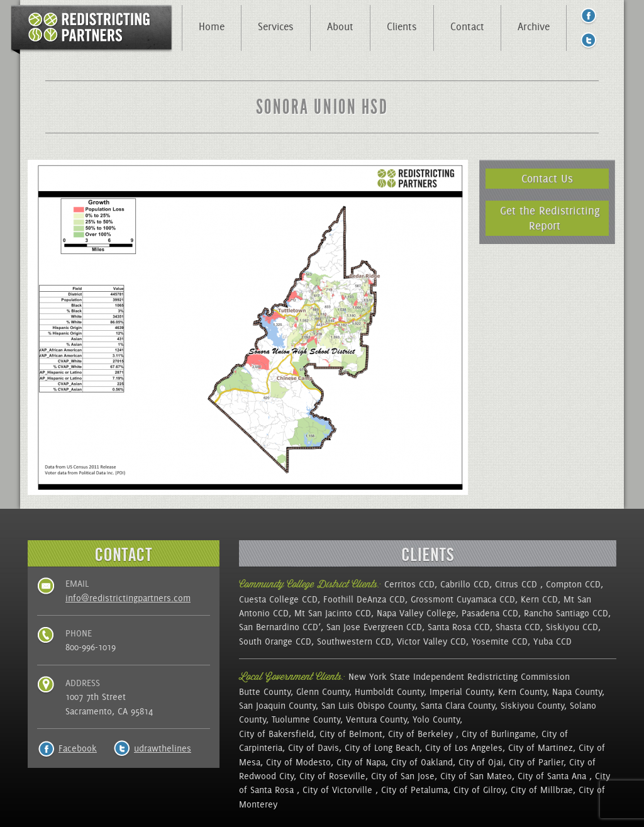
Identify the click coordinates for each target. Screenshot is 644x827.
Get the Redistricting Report (550, 218)
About (340, 26)
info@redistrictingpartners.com (128, 598)
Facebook (78, 748)
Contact (467, 26)
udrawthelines (163, 748)
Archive (534, 26)
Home (212, 26)
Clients (402, 26)
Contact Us (547, 178)
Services (276, 26)
